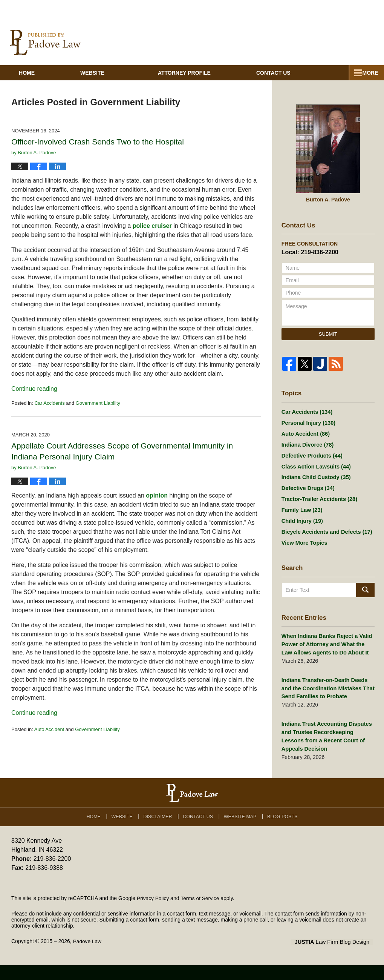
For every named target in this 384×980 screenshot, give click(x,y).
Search (365, 608)
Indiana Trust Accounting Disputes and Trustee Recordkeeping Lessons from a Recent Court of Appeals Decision (327, 752)
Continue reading (34, 397)
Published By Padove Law (327, 51)
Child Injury (301, 537)
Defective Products (311, 467)
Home (35, 81)
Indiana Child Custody (315, 490)
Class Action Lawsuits (315, 479)
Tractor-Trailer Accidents (318, 514)
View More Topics (304, 561)
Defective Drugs (307, 502)
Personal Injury (308, 432)
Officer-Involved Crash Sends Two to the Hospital (98, 150)
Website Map (241, 830)
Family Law (301, 525)
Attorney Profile (200, 81)
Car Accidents (49, 411)
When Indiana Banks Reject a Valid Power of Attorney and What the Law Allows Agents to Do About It (327, 662)
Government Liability (98, 411)
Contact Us (200, 830)
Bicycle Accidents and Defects (325, 549)
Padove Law (88, 956)
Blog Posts (283, 830)
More (368, 81)
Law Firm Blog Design (337, 957)
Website (108, 81)
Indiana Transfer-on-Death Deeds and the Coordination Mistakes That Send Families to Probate (326, 705)
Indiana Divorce (307, 455)
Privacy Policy (153, 913)
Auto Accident (49, 738)
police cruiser (152, 234)
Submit (328, 342)
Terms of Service (201, 913)
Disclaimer (159, 830)
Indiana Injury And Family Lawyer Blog (45, 51)
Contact (297, 81)
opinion (157, 504)
